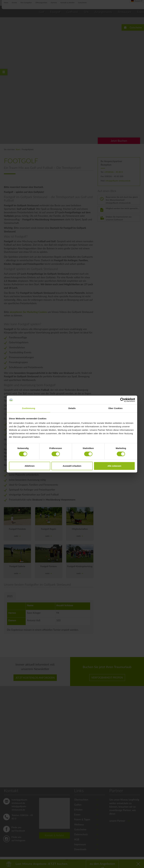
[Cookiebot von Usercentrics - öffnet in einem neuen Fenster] (122, 400)
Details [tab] (72, 408)
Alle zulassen (114, 466)
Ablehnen (30, 466)
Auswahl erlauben (72, 466)
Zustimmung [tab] (29, 408)
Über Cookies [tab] (115, 408)
